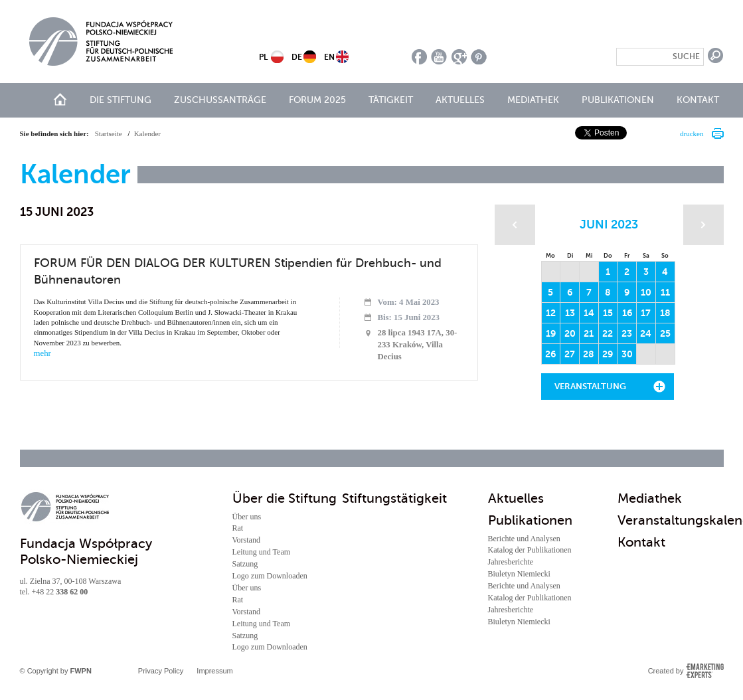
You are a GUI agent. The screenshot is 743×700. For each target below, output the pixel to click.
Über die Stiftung (285, 498)
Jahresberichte (511, 562)
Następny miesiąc (703, 225)
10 (646, 292)
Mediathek (533, 100)
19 (551, 333)
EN (329, 57)
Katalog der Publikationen (530, 550)
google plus (459, 57)
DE (297, 57)
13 (570, 313)
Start (60, 99)
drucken (692, 133)
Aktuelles (460, 100)
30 (627, 354)
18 (665, 313)
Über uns (247, 517)
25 (665, 333)
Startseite (109, 133)
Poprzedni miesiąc (515, 225)
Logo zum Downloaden (270, 576)
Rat (238, 528)
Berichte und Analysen (524, 539)
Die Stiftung (121, 100)
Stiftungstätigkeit (394, 498)
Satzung (245, 564)
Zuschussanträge (220, 100)
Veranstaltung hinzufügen (590, 391)
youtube (439, 57)
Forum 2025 (317, 100)
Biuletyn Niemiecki (519, 574)
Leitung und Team (262, 552)
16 (627, 313)
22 (608, 333)
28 (589, 354)
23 (627, 333)
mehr (42, 353)
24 (646, 333)
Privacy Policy (161, 671)
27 (570, 354)
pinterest (479, 57)
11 (665, 292)
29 (608, 354)
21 (589, 333)
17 (646, 313)
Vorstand (246, 540)
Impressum (214, 671)
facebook (419, 57)
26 (550, 354)
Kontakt (698, 100)
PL (263, 57)
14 (589, 313)
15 (608, 313)
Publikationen (618, 100)
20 (570, 333)
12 (551, 313)
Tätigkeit (391, 100)
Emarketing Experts (705, 671)
